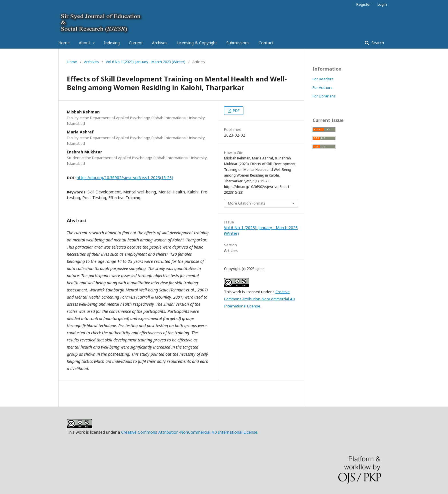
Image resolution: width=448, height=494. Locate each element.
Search (377, 43)
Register (364, 4)
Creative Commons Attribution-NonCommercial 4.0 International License (259, 299)
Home (64, 43)
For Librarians (324, 96)
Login (382, 4)
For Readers (323, 79)
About (85, 43)
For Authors (323, 87)
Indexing (112, 43)
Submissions (238, 43)
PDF (236, 111)
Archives (160, 43)
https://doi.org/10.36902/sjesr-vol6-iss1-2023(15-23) (125, 178)
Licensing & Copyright (197, 43)
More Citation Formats (247, 203)
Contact (266, 43)
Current (136, 43)
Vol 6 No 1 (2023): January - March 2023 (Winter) (146, 62)
